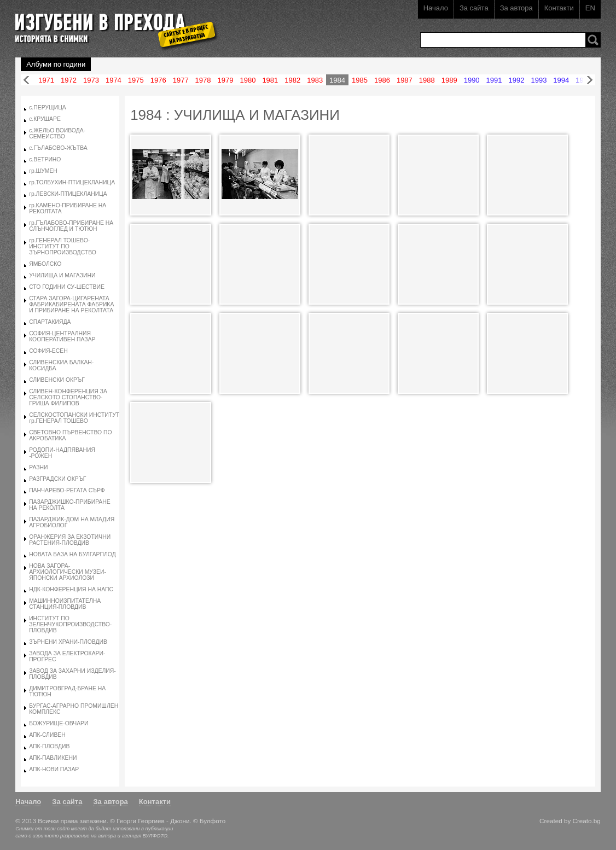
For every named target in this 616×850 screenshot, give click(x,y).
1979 (226, 80)
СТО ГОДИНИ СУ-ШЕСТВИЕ (67, 287)
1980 (248, 80)
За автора (516, 8)
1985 (360, 80)
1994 (561, 80)
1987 (405, 80)
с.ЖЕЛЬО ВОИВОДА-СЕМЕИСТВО (57, 133)
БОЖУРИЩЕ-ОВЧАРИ (59, 723)
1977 (181, 80)
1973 (91, 80)
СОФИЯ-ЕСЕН (48, 351)
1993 (539, 80)
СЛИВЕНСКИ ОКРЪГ (57, 380)
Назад (26, 80)
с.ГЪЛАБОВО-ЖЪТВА (58, 148)
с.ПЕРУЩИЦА (48, 107)
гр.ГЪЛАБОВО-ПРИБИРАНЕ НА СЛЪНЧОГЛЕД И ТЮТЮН (71, 226)
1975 (136, 80)
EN (590, 8)
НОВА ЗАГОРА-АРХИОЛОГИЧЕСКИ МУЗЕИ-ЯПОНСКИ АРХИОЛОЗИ (68, 572)
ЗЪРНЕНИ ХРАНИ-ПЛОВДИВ (68, 642)
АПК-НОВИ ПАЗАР (54, 769)
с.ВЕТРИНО (45, 159)
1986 (382, 80)
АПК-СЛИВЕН (47, 735)
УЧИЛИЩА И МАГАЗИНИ (62, 275)
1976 (158, 80)
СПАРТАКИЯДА (50, 322)
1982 (292, 80)
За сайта (474, 8)
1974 (114, 80)
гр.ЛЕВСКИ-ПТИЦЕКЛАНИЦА (68, 194)
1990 (472, 80)
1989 (449, 80)
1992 (517, 80)
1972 (69, 80)
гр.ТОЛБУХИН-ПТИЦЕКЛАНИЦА (72, 182)
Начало (436, 8)
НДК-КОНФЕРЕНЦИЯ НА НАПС (71, 589)
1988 (427, 80)
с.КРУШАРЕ (45, 119)
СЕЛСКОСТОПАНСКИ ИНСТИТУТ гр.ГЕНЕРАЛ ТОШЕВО (74, 418)
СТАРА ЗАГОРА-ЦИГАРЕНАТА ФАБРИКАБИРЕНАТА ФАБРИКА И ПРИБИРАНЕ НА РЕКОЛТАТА (71, 304)
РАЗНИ (38, 467)
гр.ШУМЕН (43, 171)
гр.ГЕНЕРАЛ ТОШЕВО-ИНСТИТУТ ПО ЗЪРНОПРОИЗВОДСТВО (63, 246)
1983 (315, 80)
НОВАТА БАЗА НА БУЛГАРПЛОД (72, 554)
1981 (270, 80)
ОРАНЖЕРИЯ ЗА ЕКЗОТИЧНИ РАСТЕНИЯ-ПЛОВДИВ (70, 540)
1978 (203, 80)
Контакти (559, 8)
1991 (494, 80)
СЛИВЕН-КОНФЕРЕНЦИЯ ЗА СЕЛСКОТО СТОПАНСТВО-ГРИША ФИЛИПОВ (68, 397)
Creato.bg (587, 821)
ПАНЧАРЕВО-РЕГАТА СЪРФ (67, 490)
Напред (590, 80)
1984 (337, 80)
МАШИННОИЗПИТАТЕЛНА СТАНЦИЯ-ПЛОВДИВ (65, 604)
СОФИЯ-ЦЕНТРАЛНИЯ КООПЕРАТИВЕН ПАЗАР (62, 336)
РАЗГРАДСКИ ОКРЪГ (57, 479)
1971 (46, 80)
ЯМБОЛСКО (45, 264)
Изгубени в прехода (112, 24)
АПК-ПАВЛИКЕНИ (53, 758)
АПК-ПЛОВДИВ (49, 746)
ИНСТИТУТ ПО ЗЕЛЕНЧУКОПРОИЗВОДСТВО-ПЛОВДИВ (70, 624)
